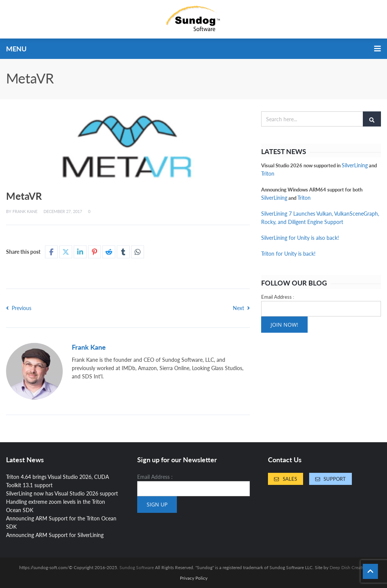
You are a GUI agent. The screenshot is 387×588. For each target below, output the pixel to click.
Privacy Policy (194, 578)
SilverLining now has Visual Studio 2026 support (62, 493)
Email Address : (278, 297)
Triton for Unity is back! (288, 254)
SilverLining (355, 165)
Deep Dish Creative (349, 567)
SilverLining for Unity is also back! (300, 238)
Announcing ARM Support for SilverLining (55, 535)
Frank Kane (25, 211)
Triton (268, 174)
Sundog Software (137, 567)
